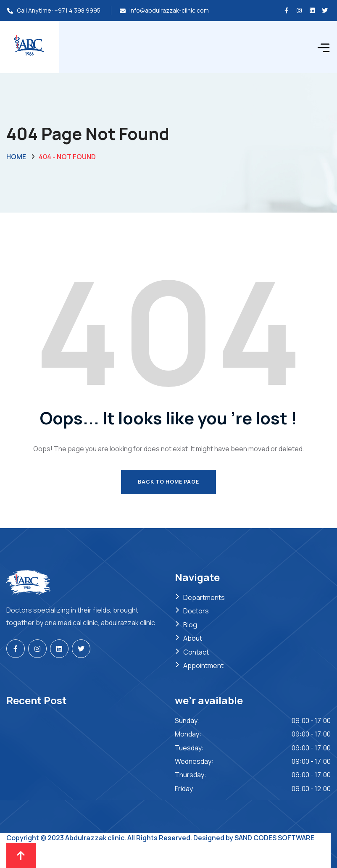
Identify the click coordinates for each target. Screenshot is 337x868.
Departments (204, 597)
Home (16, 157)
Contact (196, 652)
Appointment (203, 665)
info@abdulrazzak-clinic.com (169, 10)
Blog (190, 625)
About (193, 638)
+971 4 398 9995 (77, 10)
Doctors (196, 611)
